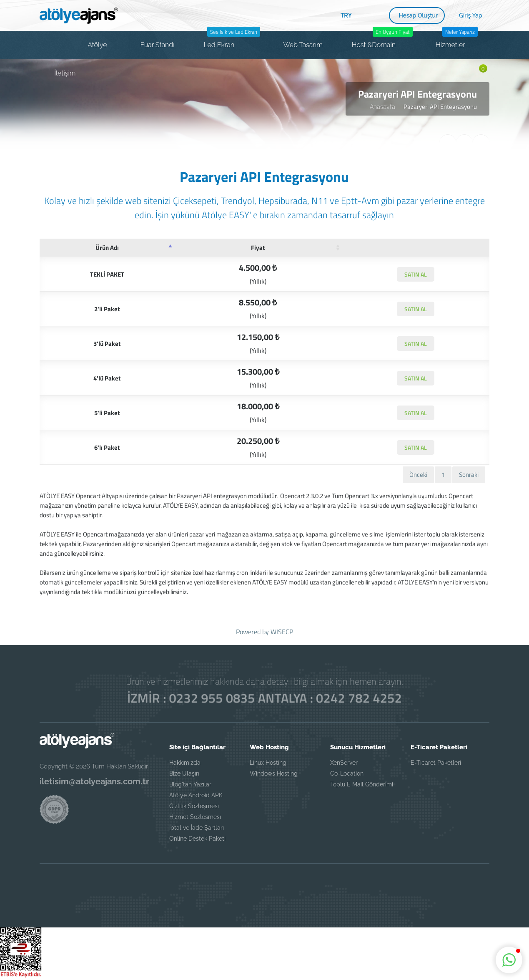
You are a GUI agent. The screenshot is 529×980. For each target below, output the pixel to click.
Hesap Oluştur (419, 15)
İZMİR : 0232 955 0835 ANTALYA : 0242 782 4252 (264, 698)
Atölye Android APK (196, 795)
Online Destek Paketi (197, 839)
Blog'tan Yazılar (190, 784)
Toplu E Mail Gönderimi (362, 784)
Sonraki (469, 475)
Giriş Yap (471, 15)
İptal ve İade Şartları (197, 828)
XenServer (344, 763)
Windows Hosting (274, 773)
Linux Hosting (268, 763)
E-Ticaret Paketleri (436, 763)
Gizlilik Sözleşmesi (194, 806)
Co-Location (347, 773)
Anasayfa (382, 106)
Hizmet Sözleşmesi (195, 817)
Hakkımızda (185, 763)
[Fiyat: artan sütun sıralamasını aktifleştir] (258, 248)
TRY (346, 15)
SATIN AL (416, 274)
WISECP (282, 632)
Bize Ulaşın (184, 773)
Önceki (418, 475)
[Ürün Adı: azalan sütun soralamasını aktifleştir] (107, 248)
